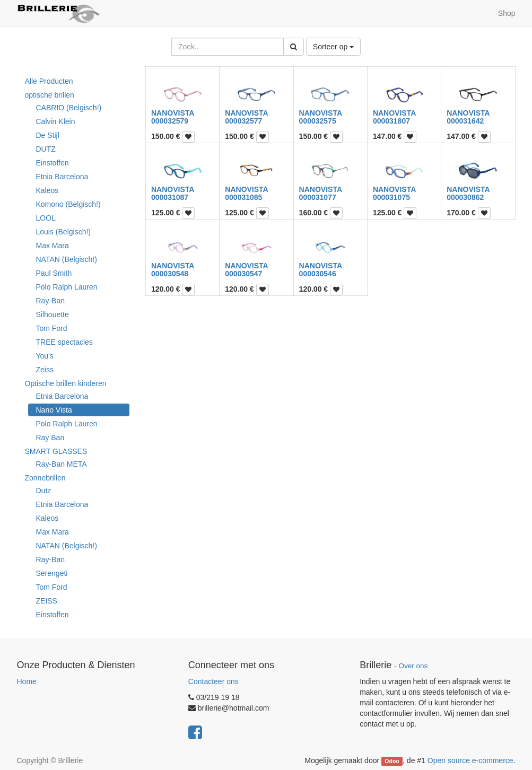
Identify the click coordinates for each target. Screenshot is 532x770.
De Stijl (48, 135)
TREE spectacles (64, 342)
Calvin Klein (56, 121)
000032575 (318, 121)
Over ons (413, 666)
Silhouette (53, 314)
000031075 (391, 197)
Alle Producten (49, 81)
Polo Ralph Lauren (67, 287)
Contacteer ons (213, 681)
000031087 (170, 197)
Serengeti (52, 573)
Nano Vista (54, 410)
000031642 (465, 121)
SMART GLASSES (56, 451)
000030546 (318, 274)
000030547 (243, 274)
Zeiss (45, 370)
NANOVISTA (173, 113)
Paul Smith (54, 273)
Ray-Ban (50, 301)
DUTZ (46, 149)
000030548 (170, 274)
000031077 (318, 197)
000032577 (243, 121)
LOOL (46, 218)
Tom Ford (52, 328)
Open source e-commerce (470, 760)
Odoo (392, 761)
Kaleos (47, 190)
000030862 (465, 197)
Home (27, 681)
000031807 (391, 121)
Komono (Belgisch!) (68, 204)
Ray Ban (50, 437)
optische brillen (50, 95)
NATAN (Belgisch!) (67, 259)
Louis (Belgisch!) (64, 232)
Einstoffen (53, 163)
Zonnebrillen (45, 478)
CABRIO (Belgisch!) (69, 108)
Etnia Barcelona (62, 177)
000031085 (243, 197)
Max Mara (53, 246)
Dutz (44, 491)
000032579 (170, 121)
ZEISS (47, 601)
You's (45, 356)
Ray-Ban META (62, 464)
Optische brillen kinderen (66, 383)
